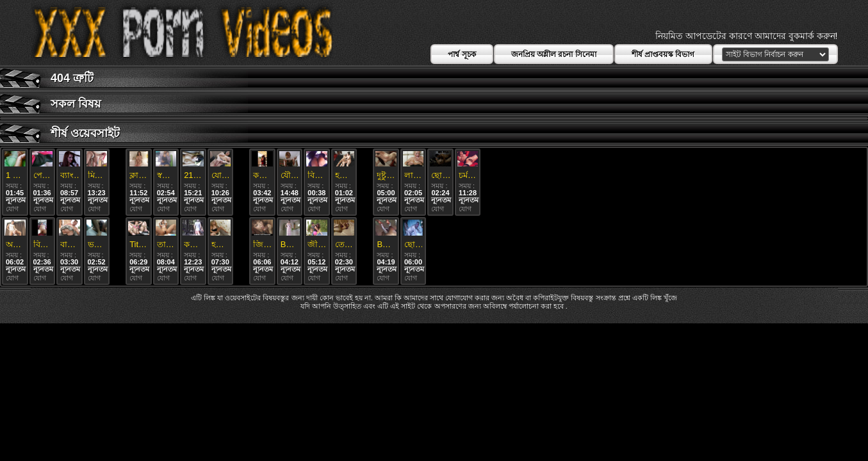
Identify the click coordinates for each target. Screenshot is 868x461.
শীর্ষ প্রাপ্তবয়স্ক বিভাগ (663, 54)
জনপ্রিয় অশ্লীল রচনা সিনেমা (554, 54)
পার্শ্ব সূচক (462, 54)
